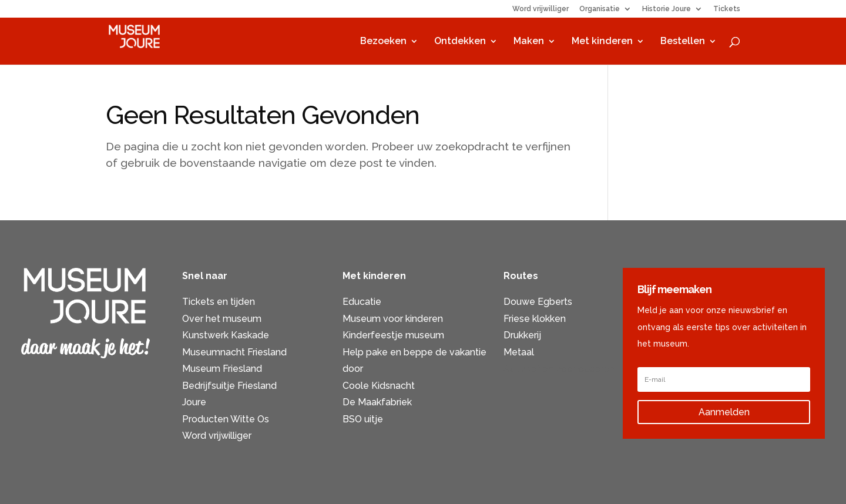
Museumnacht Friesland (234, 352)
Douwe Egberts (538, 302)
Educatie (362, 302)
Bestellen (683, 42)
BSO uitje (363, 419)
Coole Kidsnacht (379, 386)
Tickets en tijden (219, 302)
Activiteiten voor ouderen (559, 369)
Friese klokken (535, 319)
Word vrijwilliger (540, 9)
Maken (529, 42)
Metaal (519, 352)
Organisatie (600, 9)
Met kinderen (602, 42)
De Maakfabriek (377, 402)
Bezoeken (383, 42)
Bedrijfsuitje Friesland (229, 386)
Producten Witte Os (226, 419)
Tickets (727, 9)
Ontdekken (460, 42)
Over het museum (222, 319)
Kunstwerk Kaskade (226, 335)
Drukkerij (522, 335)
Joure (194, 402)
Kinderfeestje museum (393, 335)
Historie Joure (667, 9)
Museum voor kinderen (393, 319)
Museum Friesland (222, 369)
